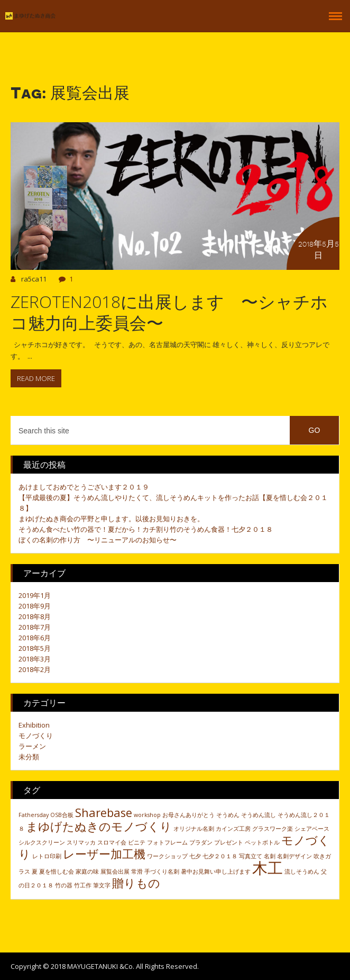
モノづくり (36, 736)
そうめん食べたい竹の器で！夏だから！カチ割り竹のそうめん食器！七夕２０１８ (146, 529)
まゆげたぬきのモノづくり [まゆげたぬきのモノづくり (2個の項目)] (99, 826)
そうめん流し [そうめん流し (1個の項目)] (259, 815)
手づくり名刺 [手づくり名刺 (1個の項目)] (162, 872)
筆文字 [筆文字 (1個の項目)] (102, 885)
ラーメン (32, 746)
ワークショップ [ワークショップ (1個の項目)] (167, 856)
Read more (36, 378)
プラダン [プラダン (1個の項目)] (201, 842)
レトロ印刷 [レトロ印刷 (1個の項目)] (47, 856)
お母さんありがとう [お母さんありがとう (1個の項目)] (188, 815)
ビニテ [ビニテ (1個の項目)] (137, 842)
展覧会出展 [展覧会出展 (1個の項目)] (115, 872)
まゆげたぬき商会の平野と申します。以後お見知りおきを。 (111, 519)
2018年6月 (35, 638)
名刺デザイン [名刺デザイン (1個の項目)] (294, 856)
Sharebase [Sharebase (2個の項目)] (104, 813)
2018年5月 (35, 648)
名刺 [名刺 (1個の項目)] (270, 856)
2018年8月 (35, 616)
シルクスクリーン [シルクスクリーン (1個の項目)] (42, 842)
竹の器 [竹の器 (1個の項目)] (64, 885)
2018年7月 (35, 627)
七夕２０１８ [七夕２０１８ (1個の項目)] (220, 856)
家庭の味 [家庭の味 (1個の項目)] (87, 872)
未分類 (29, 757)
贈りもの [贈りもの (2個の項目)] (136, 883)
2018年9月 (35, 606)
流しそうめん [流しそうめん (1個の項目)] (302, 872)
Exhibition (34, 725)
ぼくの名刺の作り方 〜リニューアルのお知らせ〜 (98, 540)
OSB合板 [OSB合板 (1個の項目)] (62, 815)
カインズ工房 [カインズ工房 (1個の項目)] (233, 829)
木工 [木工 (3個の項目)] (268, 868)
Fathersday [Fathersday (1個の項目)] (34, 815)
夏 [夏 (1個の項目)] (35, 872)
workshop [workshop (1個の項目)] (147, 815)
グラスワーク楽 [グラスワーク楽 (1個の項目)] (273, 829)
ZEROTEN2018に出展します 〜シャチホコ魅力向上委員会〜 (169, 312)
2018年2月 (35, 669)
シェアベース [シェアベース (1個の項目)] (312, 829)
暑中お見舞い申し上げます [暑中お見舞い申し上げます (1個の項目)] (216, 872)
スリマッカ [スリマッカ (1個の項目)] (81, 842)
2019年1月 (35, 595)
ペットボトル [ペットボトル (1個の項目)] (262, 842)
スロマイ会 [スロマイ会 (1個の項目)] (112, 842)
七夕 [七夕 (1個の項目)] (195, 856)
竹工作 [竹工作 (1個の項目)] (83, 885)
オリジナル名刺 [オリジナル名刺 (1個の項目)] (194, 829)
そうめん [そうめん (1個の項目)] (228, 815)
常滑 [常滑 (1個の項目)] (137, 872)
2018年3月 (35, 659)
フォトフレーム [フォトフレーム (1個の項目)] (167, 842)
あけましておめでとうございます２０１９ (84, 487)
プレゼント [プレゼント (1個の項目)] (229, 842)
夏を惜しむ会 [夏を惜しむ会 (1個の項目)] (57, 872)
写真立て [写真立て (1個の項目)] (251, 856)
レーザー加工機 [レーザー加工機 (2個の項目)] (104, 854)
